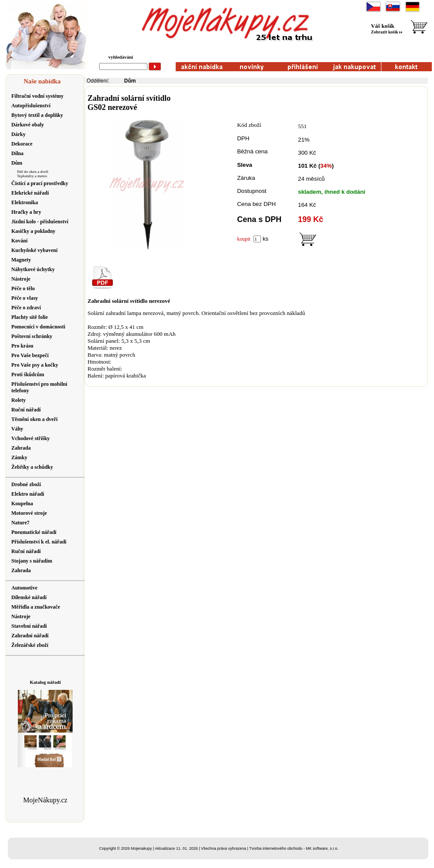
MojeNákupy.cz (45, 800)
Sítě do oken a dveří (33, 172)
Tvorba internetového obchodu (276, 848)
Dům (130, 81)
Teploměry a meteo (32, 176)
